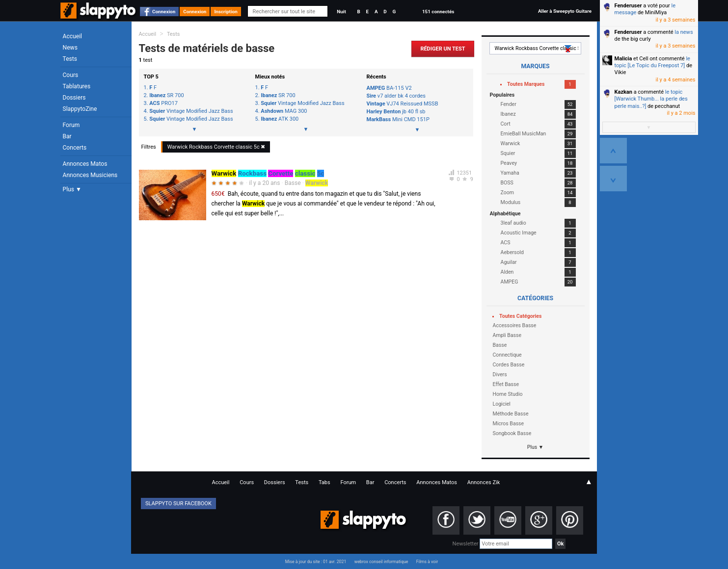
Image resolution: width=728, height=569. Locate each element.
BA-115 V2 (389, 88)
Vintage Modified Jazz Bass (191, 111)
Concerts (75, 148)
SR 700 (166, 96)
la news (684, 32)
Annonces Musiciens (90, 175)
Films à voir (427, 562)
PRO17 (163, 103)
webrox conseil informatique (381, 562)
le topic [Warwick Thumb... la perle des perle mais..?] (651, 99)
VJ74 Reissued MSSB (403, 104)
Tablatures (77, 86)
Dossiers (74, 98)
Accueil (73, 36)
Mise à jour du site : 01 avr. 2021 (316, 562)
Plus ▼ (72, 189)
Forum (71, 125)
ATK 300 (280, 119)
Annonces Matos (85, 164)
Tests (70, 59)
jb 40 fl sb (396, 112)
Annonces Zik (484, 482)
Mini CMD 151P (398, 119)
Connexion (164, 12)
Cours (71, 75)
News (70, 48)
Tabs (324, 482)
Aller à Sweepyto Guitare (565, 11)
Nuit (341, 12)
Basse (293, 183)
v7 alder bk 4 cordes (396, 96)
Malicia (623, 59)
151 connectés (438, 12)
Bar (67, 136)
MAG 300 (284, 111)
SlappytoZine (80, 109)
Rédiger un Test (443, 49)
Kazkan (623, 92)
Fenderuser (628, 6)
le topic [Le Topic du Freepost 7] (652, 62)
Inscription (226, 12)
